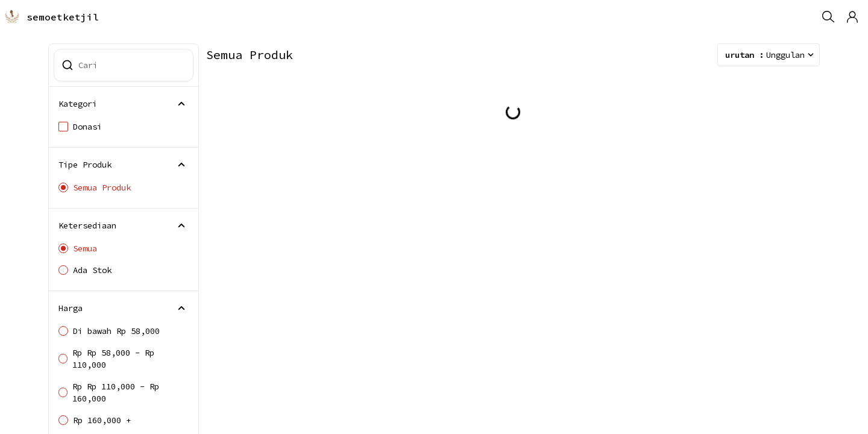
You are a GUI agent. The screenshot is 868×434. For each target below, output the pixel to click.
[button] (852, 17)
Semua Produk (95, 187)
